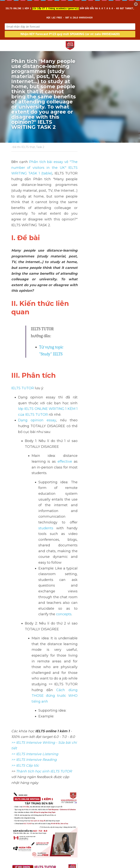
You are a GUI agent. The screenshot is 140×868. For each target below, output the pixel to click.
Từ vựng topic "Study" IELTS (63, 258)
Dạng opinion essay (35, 313)
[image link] (70, 45)
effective (103, 336)
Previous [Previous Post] (18, 797)
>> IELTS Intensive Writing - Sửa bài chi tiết (47, 491)
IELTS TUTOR (22, 292)
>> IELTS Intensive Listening (35, 497)
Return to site (22, 826)
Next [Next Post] (76, 797)
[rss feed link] (127, 826)
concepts (64, 403)
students (46, 369)
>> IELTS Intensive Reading (34, 503)
